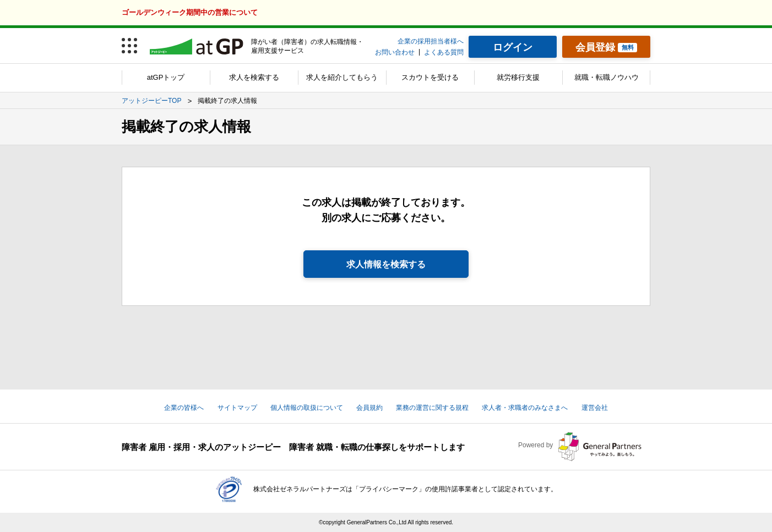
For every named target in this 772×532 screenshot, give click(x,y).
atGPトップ (166, 77)
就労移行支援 (518, 77)
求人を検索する (254, 77)
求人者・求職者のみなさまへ (525, 408)
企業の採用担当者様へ (431, 41)
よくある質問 (444, 52)
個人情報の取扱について (307, 408)
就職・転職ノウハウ (607, 77)
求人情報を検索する (386, 264)
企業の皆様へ (184, 408)
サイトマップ (237, 408)
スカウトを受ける (430, 77)
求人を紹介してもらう (342, 77)
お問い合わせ (395, 52)
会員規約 (369, 408)
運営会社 (595, 408)
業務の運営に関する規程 (432, 408)
